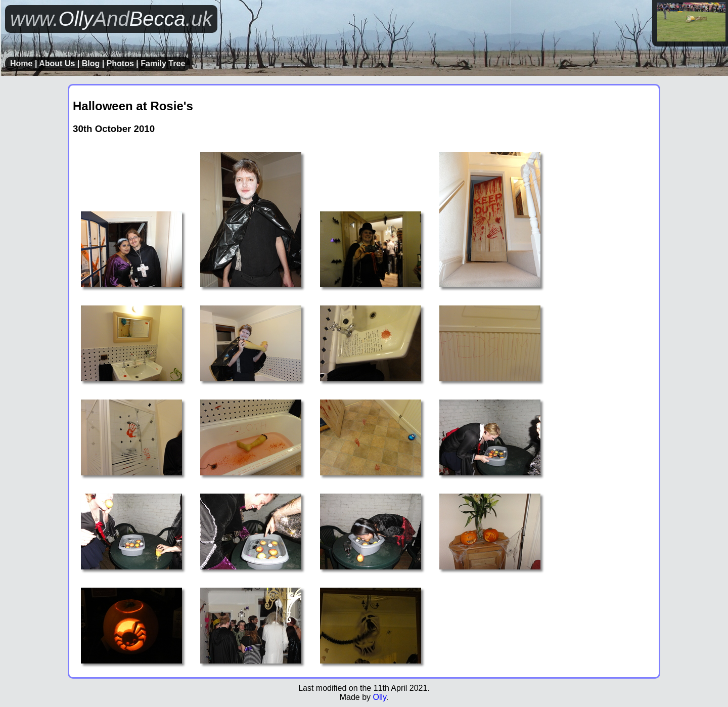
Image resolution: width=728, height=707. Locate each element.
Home (21, 63)
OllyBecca (111, 19)
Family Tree (163, 63)
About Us (57, 63)
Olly (379, 697)
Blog (91, 63)
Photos (120, 63)
